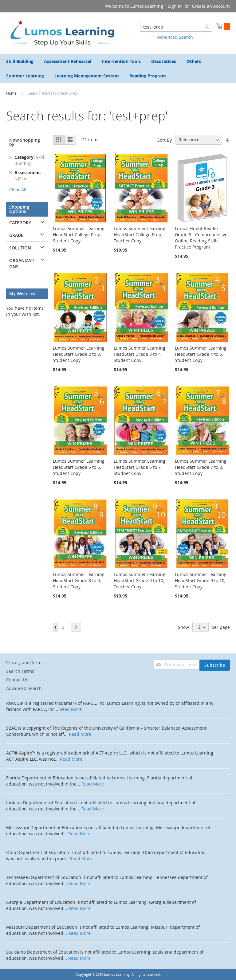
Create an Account (211, 6)
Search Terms (20, 671)
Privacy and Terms (25, 662)
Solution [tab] (20, 248)
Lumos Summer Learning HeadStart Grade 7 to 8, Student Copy (201, 467)
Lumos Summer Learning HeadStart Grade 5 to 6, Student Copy (79, 467)
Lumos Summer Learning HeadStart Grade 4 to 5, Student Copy (201, 354)
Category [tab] (20, 223)
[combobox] (176, 27)
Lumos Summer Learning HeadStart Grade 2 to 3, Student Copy (79, 354)
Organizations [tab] (22, 263)
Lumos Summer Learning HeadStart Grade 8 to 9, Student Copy (79, 580)
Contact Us (17, 680)
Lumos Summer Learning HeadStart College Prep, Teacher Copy (140, 235)
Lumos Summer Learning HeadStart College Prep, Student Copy (79, 235)
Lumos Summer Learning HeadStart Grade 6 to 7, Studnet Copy (140, 467)
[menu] (118, 69)
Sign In (175, 6)
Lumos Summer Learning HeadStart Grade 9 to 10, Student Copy (201, 580)
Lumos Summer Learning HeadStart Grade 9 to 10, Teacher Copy (140, 580)
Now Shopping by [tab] (25, 142)
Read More (71, 709)
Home (12, 93)
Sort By (165, 140)
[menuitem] (20, 61)
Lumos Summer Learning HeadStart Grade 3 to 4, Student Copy (140, 354)
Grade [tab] (16, 235)
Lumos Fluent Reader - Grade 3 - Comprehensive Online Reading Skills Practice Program (201, 238)
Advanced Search (175, 37)
